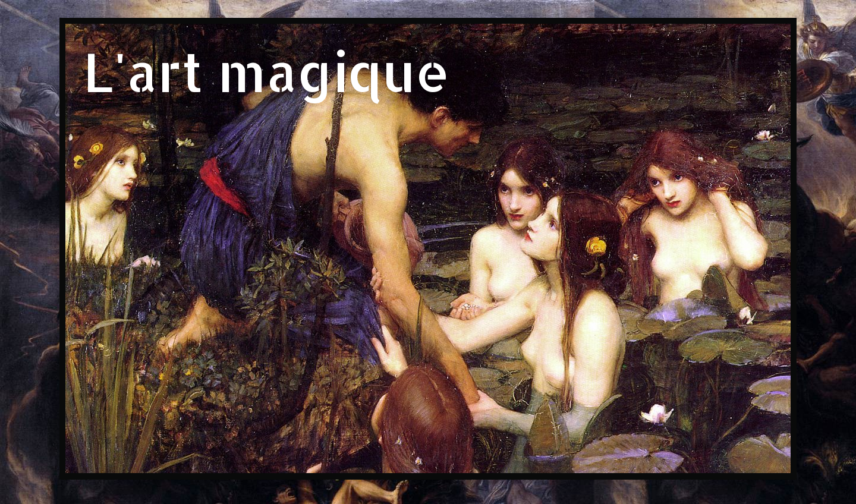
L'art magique (267, 71)
